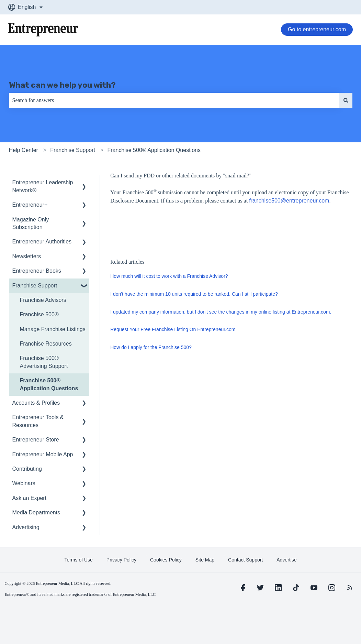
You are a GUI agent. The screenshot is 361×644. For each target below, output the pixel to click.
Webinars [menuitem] (24, 483)
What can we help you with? (62, 85)
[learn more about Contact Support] (245, 560)
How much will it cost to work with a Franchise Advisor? (169, 276)
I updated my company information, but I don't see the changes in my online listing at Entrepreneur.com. (221, 312)
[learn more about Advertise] (286, 560)
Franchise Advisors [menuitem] (43, 300)
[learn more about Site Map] (205, 560)
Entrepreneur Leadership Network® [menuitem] (43, 186)
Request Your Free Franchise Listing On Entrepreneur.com (173, 329)
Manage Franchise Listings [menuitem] (53, 329)
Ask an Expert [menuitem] (30, 498)
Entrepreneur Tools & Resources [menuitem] (38, 421)
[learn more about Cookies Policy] (166, 560)
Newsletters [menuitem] (27, 256)
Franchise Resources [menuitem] (46, 344)
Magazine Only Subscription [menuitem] (31, 223)
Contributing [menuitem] (27, 469)
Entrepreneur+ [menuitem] (30, 205)
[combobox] (174, 100)
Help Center (24, 150)
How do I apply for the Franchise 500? (151, 347)
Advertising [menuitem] (26, 527)
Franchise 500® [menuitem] (39, 314)
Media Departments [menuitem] (36, 512)
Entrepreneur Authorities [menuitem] (42, 242)
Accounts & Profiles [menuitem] (36, 403)
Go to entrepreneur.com (317, 29)
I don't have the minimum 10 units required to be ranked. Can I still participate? (194, 294)
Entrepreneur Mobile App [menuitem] (43, 454)
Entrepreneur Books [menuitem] (37, 271)
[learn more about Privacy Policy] (121, 560)
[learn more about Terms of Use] (78, 560)
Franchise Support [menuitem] (35, 286)
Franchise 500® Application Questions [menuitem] (49, 384)
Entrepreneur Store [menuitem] (36, 440)
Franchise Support (73, 150)
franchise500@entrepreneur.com (289, 201)
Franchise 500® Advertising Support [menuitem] (44, 362)
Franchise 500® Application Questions (154, 150)
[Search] (346, 100)
